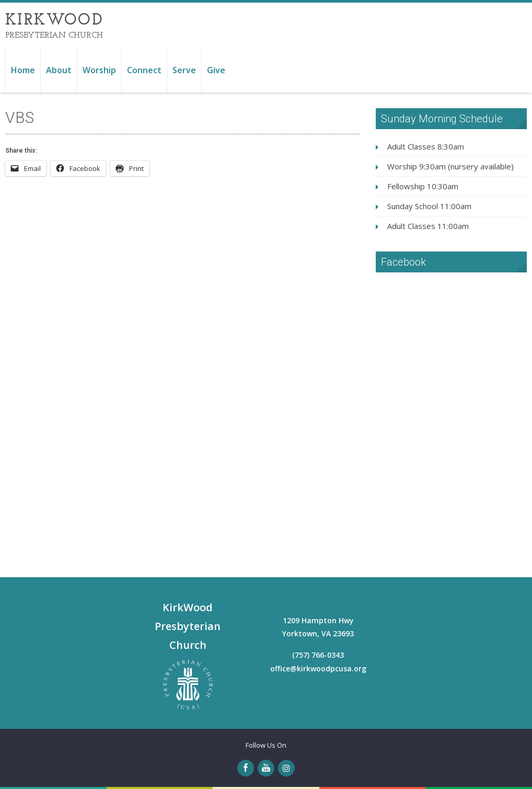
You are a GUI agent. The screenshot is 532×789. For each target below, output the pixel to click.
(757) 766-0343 (318, 655)
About (59, 70)
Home (23, 70)
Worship (99, 70)
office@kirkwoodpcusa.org (318, 668)
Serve (184, 70)
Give (216, 70)
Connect (144, 70)
